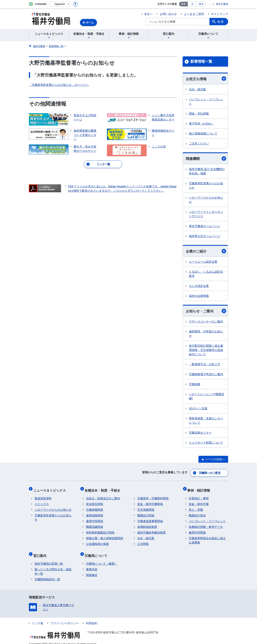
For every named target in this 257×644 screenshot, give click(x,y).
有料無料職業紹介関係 (100, 530)
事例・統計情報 (200, 489)
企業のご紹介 (206, 252)
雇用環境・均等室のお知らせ (206, 335)
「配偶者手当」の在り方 (205, 365)
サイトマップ (220, 14)
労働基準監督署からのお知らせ (206, 186)
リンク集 (38, 618)
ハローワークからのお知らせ (206, 200)
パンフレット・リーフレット (206, 102)
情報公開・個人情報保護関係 (105, 536)
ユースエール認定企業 (203, 262)
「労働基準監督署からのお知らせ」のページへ (59, 85)
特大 (201, 4)
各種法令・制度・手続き (104, 489)
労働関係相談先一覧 (47, 574)
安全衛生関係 (95, 501)
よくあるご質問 (194, 14)
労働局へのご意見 (210, 473)
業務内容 (92, 564)
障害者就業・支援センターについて (206, 421)
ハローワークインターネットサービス (206, 215)
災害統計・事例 (199, 496)
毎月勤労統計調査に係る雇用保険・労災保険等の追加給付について (206, 351)
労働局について (97, 552)
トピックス (42, 501)
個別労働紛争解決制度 (151, 530)
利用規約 (92, 618)
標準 (183, 4)
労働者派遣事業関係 (150, 518)
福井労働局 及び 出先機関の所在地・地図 (207, 172)
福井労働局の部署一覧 (49, 558)
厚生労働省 (222, 4)
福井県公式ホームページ (205, 237)
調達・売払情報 (199, 114)
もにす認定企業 (199, 287)
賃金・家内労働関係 (150, 501)
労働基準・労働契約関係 (153, 496)
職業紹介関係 (146, 513)
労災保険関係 (146, 507)
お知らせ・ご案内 (206, 312)
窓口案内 (41, 552)
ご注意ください (199, 144)
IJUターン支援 (198, 409)
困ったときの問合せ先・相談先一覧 (53, 566)
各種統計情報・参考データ (206, 524)
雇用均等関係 (95, 518)
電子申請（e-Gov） (201, 124)
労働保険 (195, 385)
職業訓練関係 (95, 524)
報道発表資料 (43, 496)
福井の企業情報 (199, 297)
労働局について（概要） (102, 558)
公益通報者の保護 (97, 541)
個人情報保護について (203, 134)
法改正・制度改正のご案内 (103, 496)
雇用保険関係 (95, 513)
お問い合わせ (168, 14)
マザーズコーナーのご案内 (206, 323)
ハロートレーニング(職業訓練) (206, 397)
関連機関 (206, 159)
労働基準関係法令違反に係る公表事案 (207, 538)
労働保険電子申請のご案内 (206, 375)
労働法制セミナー (200, 434)
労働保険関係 (95, 507)
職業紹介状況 (197, 513)
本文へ (148, 14)
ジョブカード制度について (206, 444)
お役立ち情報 (206, 79)
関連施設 (92, 570)
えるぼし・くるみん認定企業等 (206, 275)
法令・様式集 (197, 90)
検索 (221, 22)
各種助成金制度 (147, 524)
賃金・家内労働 (199, 501)
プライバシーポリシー (65, 618)
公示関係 (143, 541)
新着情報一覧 (201, 61)
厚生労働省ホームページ (205, 227)
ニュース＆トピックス (51, 489)
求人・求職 (196, 507)
